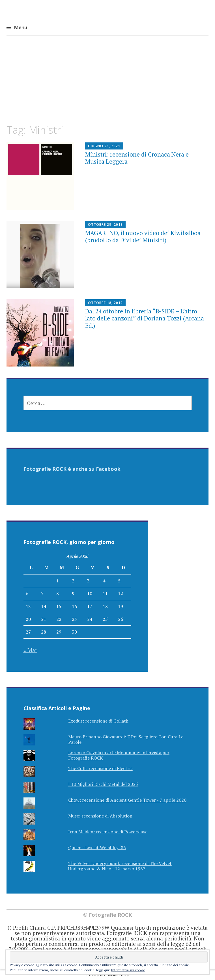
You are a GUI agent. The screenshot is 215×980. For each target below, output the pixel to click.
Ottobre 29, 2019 (105, 225)
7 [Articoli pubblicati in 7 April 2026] (42, 593)
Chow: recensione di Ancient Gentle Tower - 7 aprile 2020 (127, 800)
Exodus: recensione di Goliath (98, 721)
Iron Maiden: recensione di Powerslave (108, 832)
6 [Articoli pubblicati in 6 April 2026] (27, 593)
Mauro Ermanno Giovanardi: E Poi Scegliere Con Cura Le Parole (126, 739)
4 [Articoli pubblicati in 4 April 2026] (104, 581)
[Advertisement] (107, 85)
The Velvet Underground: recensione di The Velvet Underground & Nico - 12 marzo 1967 (120, 866)
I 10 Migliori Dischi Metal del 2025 (103, 784)
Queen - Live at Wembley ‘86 (97, 847)
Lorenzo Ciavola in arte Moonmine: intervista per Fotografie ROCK (119, 755)
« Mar (30, 650)
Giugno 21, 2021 (104, 146)
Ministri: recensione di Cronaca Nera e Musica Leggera (137, 158)
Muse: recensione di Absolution (100, 816)
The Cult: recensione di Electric (100, 768)
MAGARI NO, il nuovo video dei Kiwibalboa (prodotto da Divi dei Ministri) (143, 236)
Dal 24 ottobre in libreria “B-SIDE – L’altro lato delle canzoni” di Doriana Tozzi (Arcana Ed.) (145, 318)
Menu (21, 27)
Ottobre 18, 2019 (105, 303)
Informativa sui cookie (128, 970)
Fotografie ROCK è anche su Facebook (72, 469)
